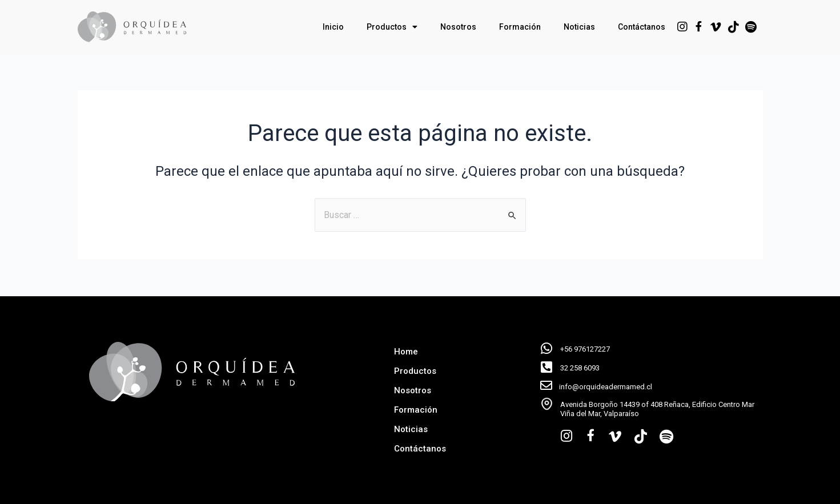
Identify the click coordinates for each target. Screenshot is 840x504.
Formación (520, 27)
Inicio (333, 27)
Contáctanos (642, 27)
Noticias (579, 27)
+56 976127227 (585, 349)
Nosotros (458, 27)
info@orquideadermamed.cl (606, 387)
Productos (392, 27)
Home (406, 352)
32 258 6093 (580, 368)
